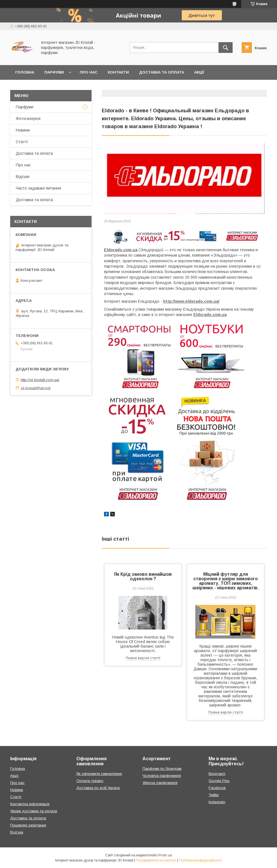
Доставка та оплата (162, 72)
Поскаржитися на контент (156, 860)
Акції (199, 72)
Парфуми (54, 72)
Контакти (118, 72)
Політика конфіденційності (200, 860)
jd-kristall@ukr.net (36, 388)
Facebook (217, 788)
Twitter (214, 795)
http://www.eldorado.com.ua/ (191, 301)
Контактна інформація (30, 804)
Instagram (217, 802)
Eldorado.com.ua (121, 250)
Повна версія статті (143, 658)
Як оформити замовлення (99, 774)
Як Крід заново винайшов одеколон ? (143, 576)
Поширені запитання (28, 825)
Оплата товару (90, 781)
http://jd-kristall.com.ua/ (40, 380)
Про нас (89, 72)
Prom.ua (165, 855)
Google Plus (219, 781)
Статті (22, 142)
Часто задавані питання (38, 188)
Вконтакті (217, 774)
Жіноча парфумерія (160, 783)
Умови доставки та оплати (34, 811)
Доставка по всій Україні (98, 788)
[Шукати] (226, 48)
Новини (23, 130)
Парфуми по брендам (162, 769)
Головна (25, 72)
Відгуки (23, 177)
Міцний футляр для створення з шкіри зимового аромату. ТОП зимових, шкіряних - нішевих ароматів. (226, 581)
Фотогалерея (28, 119)
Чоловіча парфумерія (162, 776)
